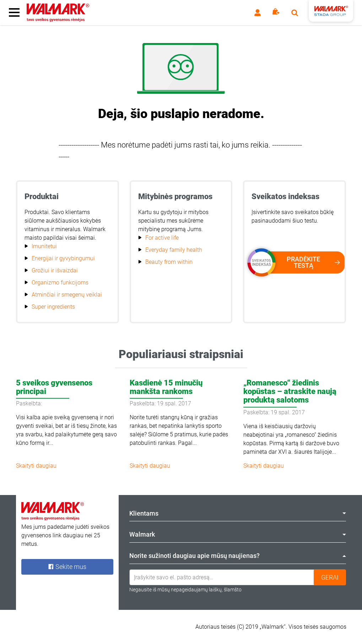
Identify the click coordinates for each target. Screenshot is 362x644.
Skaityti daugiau (36, 466)
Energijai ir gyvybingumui (63, 258)
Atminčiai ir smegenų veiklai (67, 295)
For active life (162, 238)
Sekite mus (67, 567)
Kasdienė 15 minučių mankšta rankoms (166, 387)
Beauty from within (169, 262)
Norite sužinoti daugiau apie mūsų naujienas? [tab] (238, 556)
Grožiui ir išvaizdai (55, 270)
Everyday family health (174, 250)
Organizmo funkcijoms (60, 283)
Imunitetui (44, 246)
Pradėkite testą (299, 262)
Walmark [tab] (238, 534)
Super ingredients (53, 307)
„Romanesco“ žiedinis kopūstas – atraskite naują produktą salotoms (290, 391)
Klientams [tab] (238, 513)
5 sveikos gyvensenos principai (54, 387)
